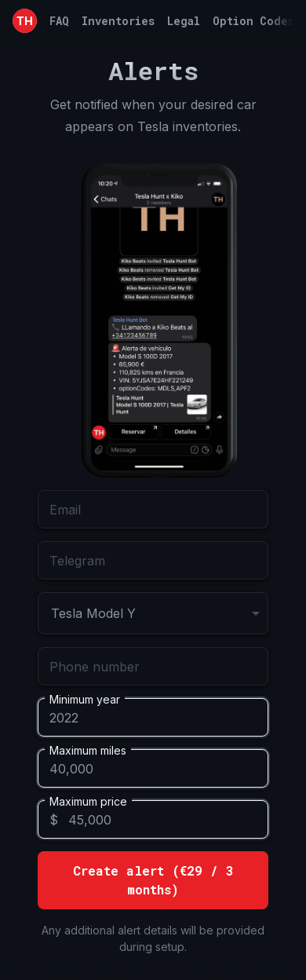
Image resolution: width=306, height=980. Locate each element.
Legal (184, 21)
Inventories (118, 21)
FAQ (59, 21)
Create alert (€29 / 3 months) (153, 880)
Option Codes (253, 21)
